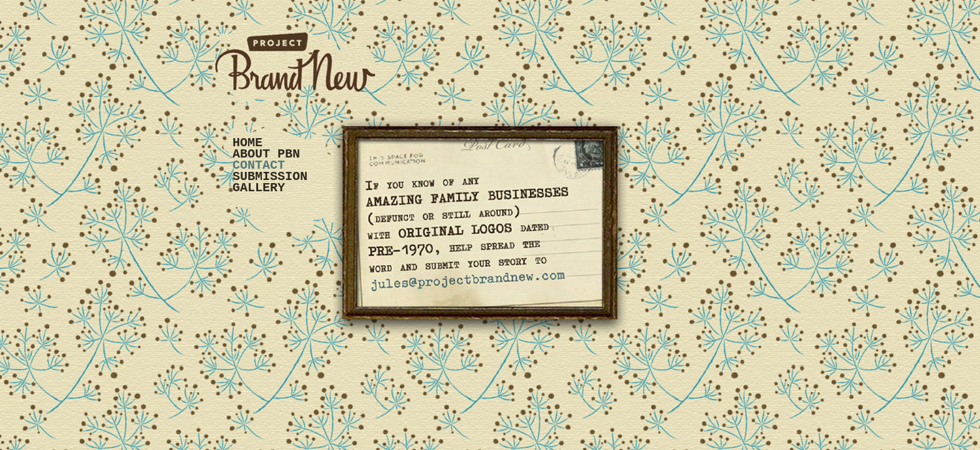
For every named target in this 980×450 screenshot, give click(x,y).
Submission (270, 177)
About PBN (266, 154)
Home (247, 143)
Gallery (259, 188)
